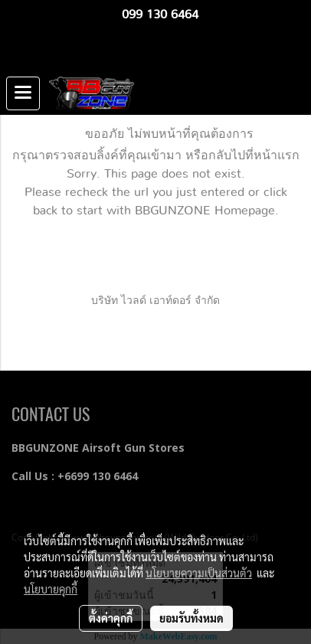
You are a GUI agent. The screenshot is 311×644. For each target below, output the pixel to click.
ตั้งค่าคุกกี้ (111, 618)
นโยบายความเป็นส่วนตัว (199, 573)
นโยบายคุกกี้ (51, 589)
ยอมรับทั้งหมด (192, 618)
